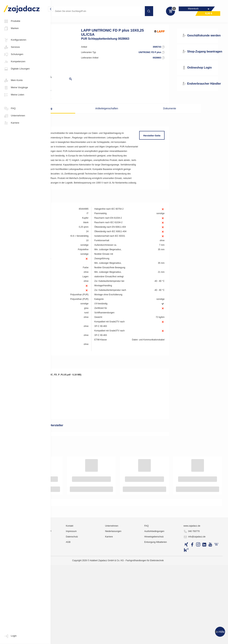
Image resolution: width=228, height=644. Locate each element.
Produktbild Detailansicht (74, 441)
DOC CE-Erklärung (71, 462)
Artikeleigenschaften (118, 115)
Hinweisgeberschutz (170, 639)
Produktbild (67, 446)
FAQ (10, 109)
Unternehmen (14, 116)
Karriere (11, 123)
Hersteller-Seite (163, 142)
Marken (11, 29)
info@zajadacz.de (203, 640)
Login (10, 636)
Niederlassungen (137, 634)
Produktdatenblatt (70, 451)
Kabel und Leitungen (65, 22)
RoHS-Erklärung (69, 473)
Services (12, 47)
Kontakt (101, 629)
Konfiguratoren (15, 40)
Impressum (103, 634)
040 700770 (200, 634)
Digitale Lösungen (17, 69)
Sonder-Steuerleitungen (114, 22)
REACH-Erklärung (70, 468)
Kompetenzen (14, 62)
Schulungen (13, 54)
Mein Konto (13, 80)
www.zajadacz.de (201, 629)
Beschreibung (76, 115)
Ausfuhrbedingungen (171, 634)
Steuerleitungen (89, 22)
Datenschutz (103, 639)
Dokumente (159, 115)
